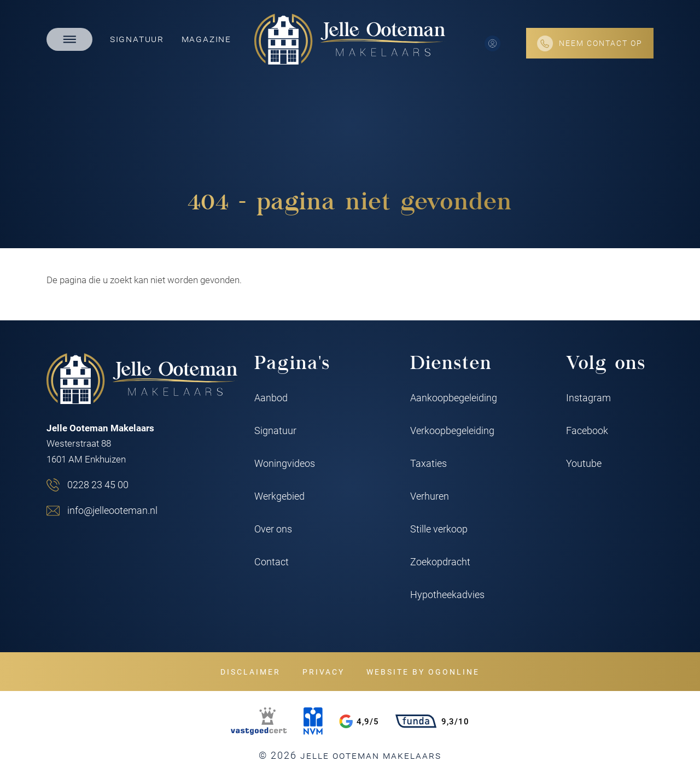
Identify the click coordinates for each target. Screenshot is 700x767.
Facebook (587, 430)
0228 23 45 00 (98, 484)
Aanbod (271, 397)
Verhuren (430, 496)
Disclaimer (250, 672)
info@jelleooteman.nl (112, 510)
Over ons (273, 529)
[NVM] (313, 721)
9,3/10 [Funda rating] (432, 721)
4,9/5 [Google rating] (359, 721)
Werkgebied (279, 496)
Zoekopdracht (440, 561)
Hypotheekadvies (447, 594)
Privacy (323, 672)
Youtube (584, 463)
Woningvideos (285, 463)
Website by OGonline (423, 672)
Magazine (206, 38)
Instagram (588, 397)
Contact (272, 561)
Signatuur (137, 38)
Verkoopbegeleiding (452, 430)
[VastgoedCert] (259, 721)
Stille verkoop (439, 529)
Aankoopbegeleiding (454, 397)
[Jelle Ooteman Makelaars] (350, 39)
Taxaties (428, 463)
